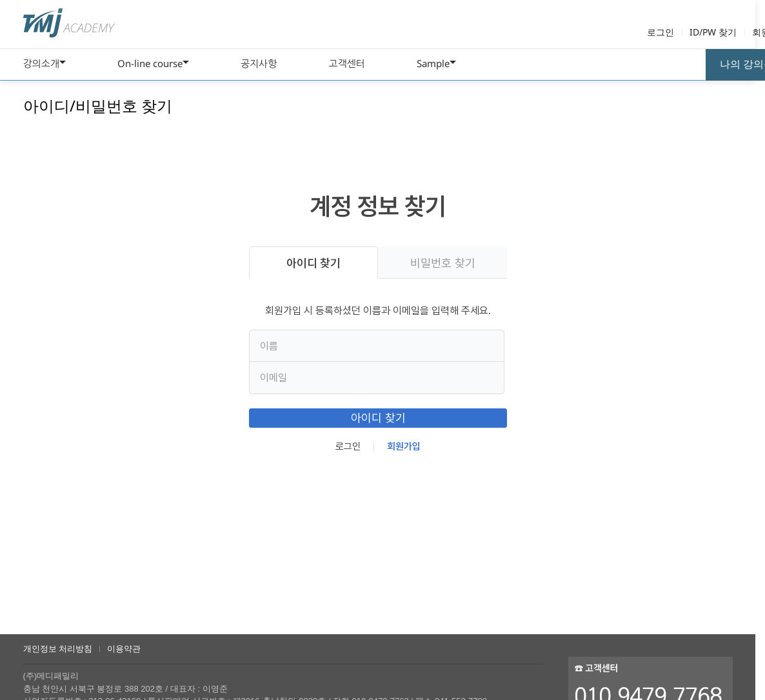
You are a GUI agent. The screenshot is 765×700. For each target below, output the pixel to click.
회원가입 (404, 458)
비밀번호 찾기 (442, 263)
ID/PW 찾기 (713, 32)
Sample (433, 63)
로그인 (661, 32)
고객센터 (346, 63)
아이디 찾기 (313, 263)
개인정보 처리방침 (58, 649)
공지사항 (259, 63)
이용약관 (124, 649)
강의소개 (41, 63)
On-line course (150, 63)
